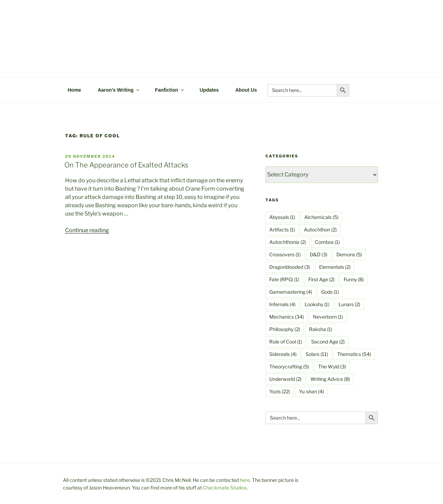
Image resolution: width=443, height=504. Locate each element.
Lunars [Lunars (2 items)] (349, 304)
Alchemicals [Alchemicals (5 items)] (321, 217)
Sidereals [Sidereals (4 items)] (283, 354)
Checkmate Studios (225, 488)
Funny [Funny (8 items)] (354, 279)
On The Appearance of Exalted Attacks (126, 165)
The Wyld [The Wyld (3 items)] (332, 366)
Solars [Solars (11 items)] (317, 354)
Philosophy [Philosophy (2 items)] (285, 329)
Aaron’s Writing (119, 90)
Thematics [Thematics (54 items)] (354, 354)
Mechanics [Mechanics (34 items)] (287, 317)
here (245, 480)
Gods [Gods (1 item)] (330, 292)
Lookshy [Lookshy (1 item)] (317, 304)
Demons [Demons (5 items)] (349, 254)
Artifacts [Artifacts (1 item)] (282, 230)
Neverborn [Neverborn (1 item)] (328, 317)
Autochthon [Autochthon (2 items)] (320, 230)
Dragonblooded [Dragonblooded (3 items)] (290, 267)
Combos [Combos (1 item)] (327, 242)
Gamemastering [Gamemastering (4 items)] (291, 292)
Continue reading (87, 230)
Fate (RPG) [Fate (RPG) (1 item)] (284, 279)
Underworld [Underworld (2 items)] (285, 379)
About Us (246, 90)
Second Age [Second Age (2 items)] (328, 342)
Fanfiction (170, 90)
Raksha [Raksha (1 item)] (321, 329)
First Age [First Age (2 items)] (322, 279)
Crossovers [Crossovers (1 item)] (285, 254)
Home (75, 90)
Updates (209, 90)
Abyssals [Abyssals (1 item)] (282, 217)
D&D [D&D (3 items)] (319, 254)
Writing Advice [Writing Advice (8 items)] (330, 379)
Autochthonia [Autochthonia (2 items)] (288, 242)
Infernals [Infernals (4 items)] (282, 304)
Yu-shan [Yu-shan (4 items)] (311, 391)
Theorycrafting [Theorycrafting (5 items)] (289, 366)
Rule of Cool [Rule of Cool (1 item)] (286, 342)
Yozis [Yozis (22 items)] (280, 391)
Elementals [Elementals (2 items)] (335, 267)
